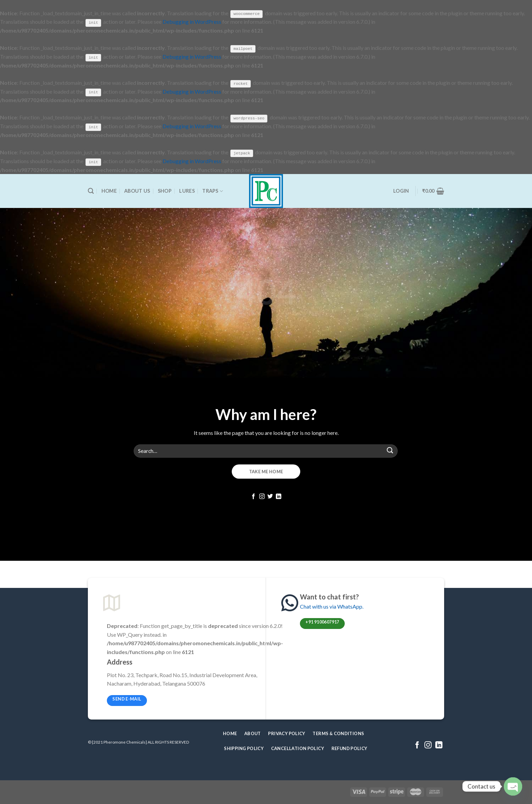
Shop (165, 190)
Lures (187, 190)
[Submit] (390, 450)
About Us (137, 190)
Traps (213, 190)
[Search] (91, 191)
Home (109, 190)
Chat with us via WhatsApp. (332, 606)
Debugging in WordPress (192, 22)
